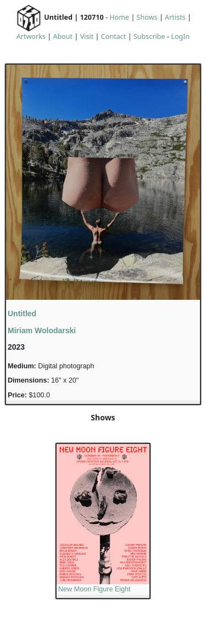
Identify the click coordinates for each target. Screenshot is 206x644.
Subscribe (149, 36)
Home (119, 17)
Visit (87, 36)
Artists (175, 17)
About (63, 36)
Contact (114, 36)
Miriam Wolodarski (42, 330)
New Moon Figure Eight (94, 589)
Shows (147, 17)
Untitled (22, 314)
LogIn (180, 36)
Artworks (31, 36)
